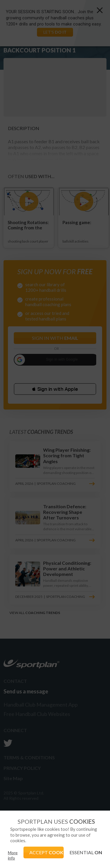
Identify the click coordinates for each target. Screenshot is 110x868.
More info (13, 855)
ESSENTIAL (86, 852)
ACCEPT (47, 852)
